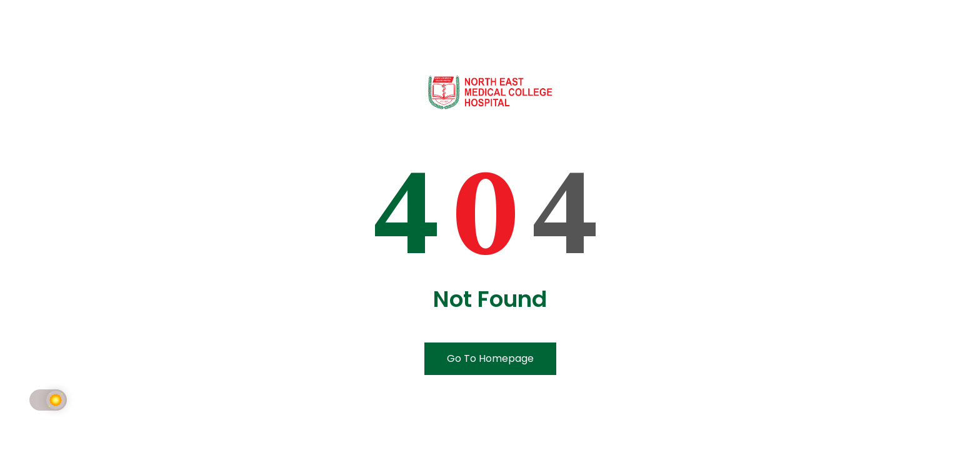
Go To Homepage (490, 358)
